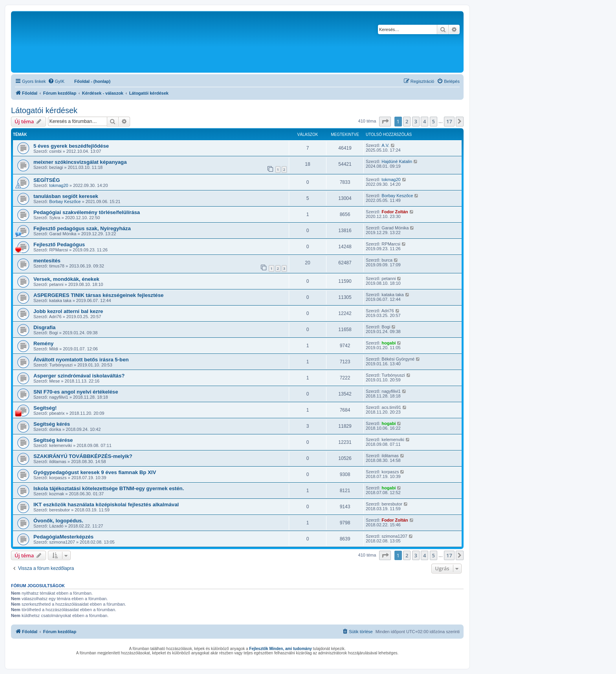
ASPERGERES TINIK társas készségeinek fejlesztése (98, 295)
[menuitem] (56, 81)
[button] (385, 121)
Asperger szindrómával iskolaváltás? (79, 376)
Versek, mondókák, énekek (66, 279)
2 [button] (407, 121)
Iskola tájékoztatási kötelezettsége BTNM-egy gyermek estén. (109, 488)
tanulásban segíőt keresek (66, 196)
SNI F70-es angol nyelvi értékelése (76, 392)
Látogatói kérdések (44, 110)
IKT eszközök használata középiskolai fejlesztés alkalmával (106, 505)
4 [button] (424, 121)
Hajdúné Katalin (397, 161)
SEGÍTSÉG (47, 180)
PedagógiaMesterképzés (63, 537)
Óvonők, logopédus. (58, 521)
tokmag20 (59, 185)
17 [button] (449, 121)
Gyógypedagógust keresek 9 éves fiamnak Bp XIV (95, 472)
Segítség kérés (52, 424)
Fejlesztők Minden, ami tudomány (280, 649)
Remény (43, 343)
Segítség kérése (53, 440)
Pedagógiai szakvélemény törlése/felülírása (87, 212)
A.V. (385, 145)
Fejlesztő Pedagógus (59, 245)
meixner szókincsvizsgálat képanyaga (80, 162)
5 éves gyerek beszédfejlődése (71, 146)
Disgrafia (44, 327)
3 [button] (416, 121)
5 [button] (434, 121)
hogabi (389, 343)
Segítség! (45, 408)
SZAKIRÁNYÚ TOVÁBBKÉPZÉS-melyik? (83, 456)
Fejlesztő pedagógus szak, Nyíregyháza (82, 228)
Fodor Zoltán (395, 212)
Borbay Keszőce (65, 201)
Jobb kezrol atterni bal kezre (68, 311)
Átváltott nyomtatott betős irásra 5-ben (81, 360)
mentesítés (47, 261)
